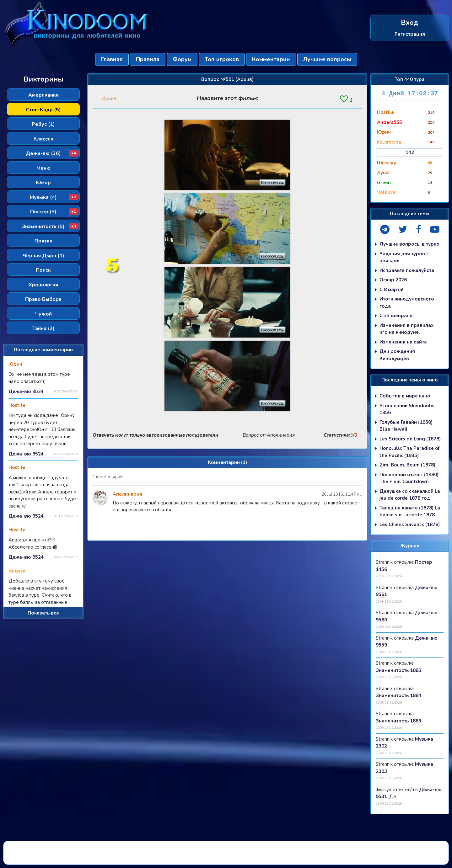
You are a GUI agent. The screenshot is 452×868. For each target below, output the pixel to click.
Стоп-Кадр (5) (43, 110)
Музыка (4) (54, 197)
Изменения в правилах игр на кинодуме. (407, 329)
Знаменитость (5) (50, 226)
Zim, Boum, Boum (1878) (407, 465)
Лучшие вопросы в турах (409, 244)
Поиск (43, 270)
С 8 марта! (391, 290)
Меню (43, 168)
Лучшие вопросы (327, 59)
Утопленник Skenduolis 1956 (407, 409)
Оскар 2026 (393, 280)
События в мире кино (405, 396)
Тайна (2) (43, 328)
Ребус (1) (43, 124)
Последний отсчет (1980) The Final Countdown (409, 478)
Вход (410, 23)
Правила (148, 59)
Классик (43, 139)
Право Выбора (43, 299)
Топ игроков (222, 59)
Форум (182, 59)
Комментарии (271, 59)
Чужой (43, 314)
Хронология (43, 285)
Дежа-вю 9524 (26, 391)
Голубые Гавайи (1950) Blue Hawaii (406, 426)
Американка (43, 95)
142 (410, 152)
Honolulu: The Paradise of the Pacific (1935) (409, 452)
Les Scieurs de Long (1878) (410, 439)
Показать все (43, 613)
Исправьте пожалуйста (407, 270)
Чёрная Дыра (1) (43, 256)
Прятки (43, 241)
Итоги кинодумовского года (407, 303)
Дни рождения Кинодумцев (397, 355)
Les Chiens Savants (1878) (410, 525)
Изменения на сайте (403, 342)
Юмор (43, 183)
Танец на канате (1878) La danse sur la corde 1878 (410, 511)
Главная (112, 59)
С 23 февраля (396, 316)
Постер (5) (54, 212)
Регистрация (410, 34)
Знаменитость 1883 (398, 721)
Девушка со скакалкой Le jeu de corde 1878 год (410, 495)
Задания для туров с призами (404, 257)
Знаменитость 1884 (398, 695)
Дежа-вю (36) (52, 153)
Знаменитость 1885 (398, 670)
